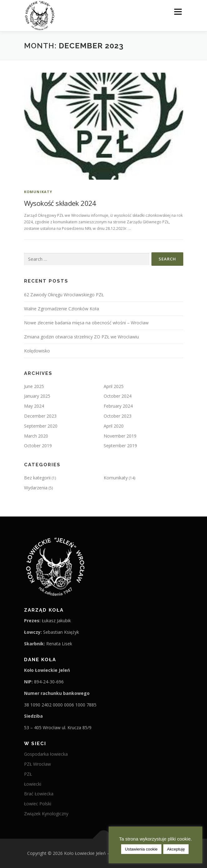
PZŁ (28, 774)
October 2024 (118, 396)
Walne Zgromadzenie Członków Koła (62, 309)
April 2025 (114, 386)
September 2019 (120, 446)
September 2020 (41, 426)
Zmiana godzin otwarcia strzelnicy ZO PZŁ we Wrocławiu (81, 337)
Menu (177, 12)
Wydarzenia (36, 488)
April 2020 (114, 426)
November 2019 (120, 436)
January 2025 (37, 396)
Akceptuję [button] (176, 849)
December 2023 (40, 416)
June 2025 (34, 386)
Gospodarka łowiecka (46, 754)
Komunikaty (38, 192)
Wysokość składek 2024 (60, 203)
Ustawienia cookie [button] (141, 849)
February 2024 (118, 406)
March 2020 (36, 436)
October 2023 (118, 416)
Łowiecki (33, 784)
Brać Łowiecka (39, 794)
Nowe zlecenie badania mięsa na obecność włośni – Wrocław (86, 323)
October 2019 (38, 446)
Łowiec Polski (38, 804)
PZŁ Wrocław (37, 764)
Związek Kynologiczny (46, 814)
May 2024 (34, 406)
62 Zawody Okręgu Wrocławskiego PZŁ (64, 295)
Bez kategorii (37, 478)
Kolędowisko (37, 351)
